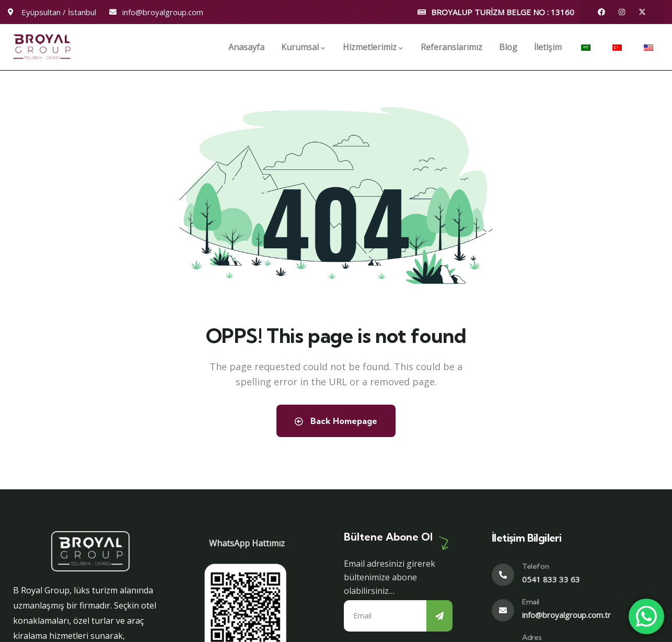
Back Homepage (336, 421)
